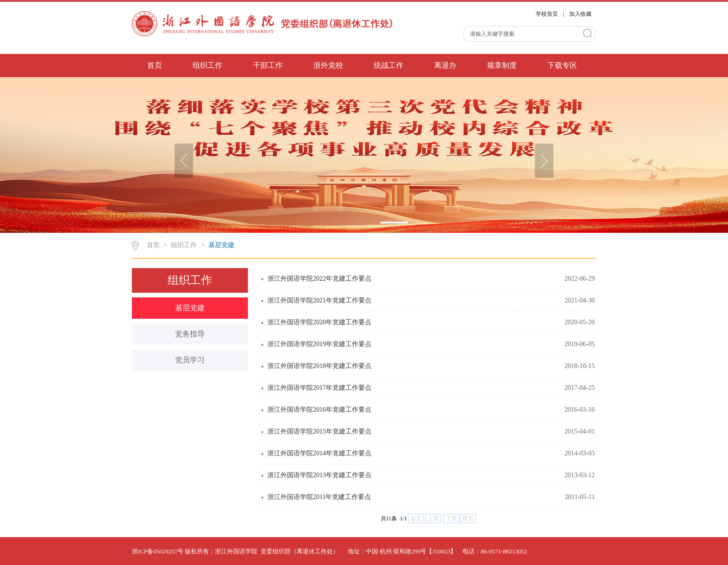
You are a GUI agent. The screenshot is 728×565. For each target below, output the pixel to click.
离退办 (445, 65)
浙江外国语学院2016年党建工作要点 (319, 410)
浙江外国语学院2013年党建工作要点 (319, 475)
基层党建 (221, 245)
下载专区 (562, 65)
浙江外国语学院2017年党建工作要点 (319, 388)
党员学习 (190, 360)
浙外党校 (328, 65)
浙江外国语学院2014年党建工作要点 (319, 453)
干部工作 (268, 65)
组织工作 (208, 65)
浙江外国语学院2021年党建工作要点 (319, 300)
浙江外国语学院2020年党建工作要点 (319, 322)
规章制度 (502, 65)
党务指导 (190, 334)
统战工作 (389, 65)
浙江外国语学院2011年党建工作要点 (319, 497)
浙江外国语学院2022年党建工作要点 (319, 279)
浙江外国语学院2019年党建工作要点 (319, 344)
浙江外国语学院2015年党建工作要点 (319, 431)
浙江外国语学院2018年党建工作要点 (319, 366)
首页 (155, 65)
